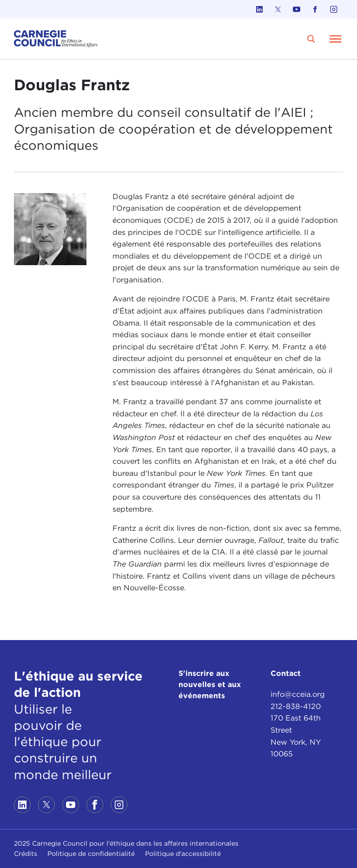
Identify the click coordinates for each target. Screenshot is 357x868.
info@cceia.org (298, 694)
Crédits (26, 854)
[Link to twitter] (278, 9)
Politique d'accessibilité (183, 854)
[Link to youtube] (297, 9)
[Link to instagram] (334, 9)
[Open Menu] (336, 39)
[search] (311, 39)
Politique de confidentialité (91, 854)
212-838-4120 (296, 706)
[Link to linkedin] (259, 9)
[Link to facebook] (315, 9)
